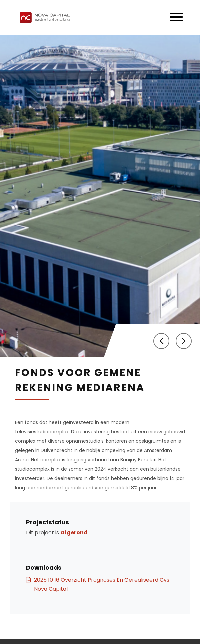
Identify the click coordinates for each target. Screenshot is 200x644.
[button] (161, 341)
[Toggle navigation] (176, 17)
